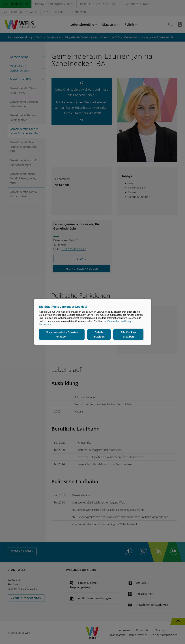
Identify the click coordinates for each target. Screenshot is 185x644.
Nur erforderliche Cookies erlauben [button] (62, 334)
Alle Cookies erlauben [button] (128, 334)
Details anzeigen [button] (99, 334)
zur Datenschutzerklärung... (118, 321)
